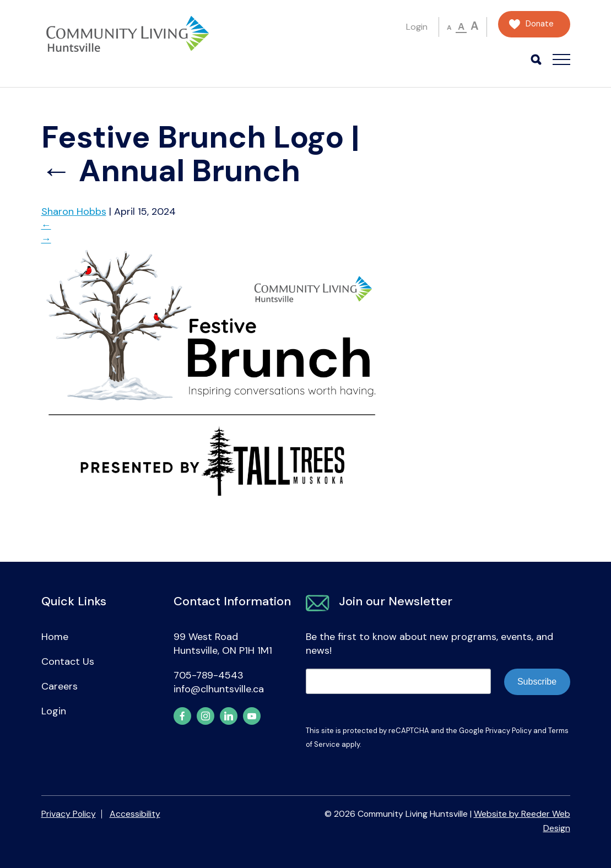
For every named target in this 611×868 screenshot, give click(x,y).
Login (417, 27)
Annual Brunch (171, 171)
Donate (540, 24)
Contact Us (68, 661)
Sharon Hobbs (74, 211)
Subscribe (537, 682)
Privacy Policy (509, 731)
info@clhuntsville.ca (219, 689)
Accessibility (135, 814)
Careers (60, 686)
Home (55, 637)
